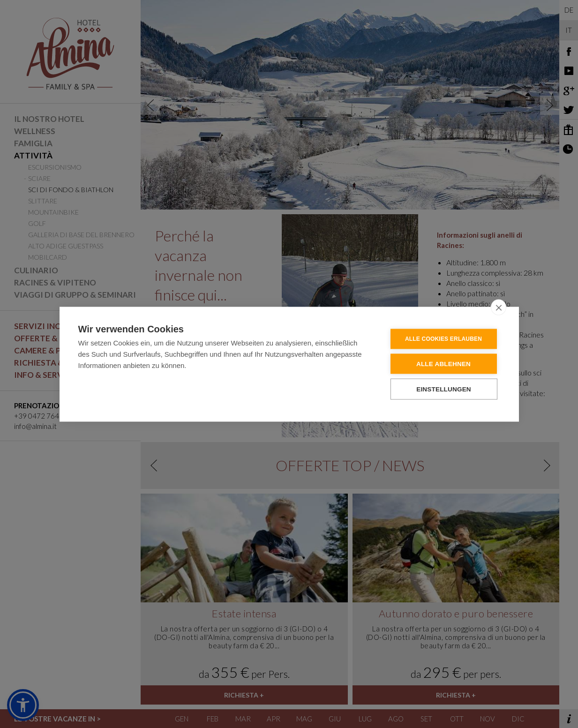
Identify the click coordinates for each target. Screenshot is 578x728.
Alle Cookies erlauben (443, 338)
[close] (499, 307)
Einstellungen (444, 389)
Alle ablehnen (443, 364)
